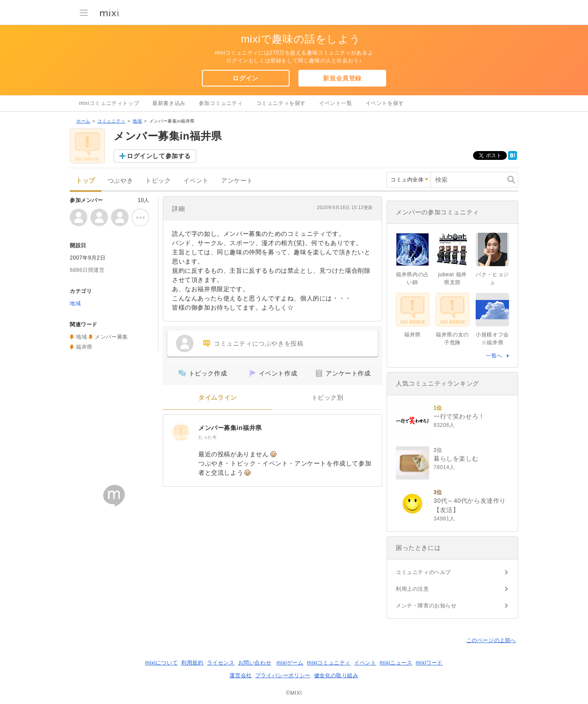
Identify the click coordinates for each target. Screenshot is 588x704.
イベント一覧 (336, 103)
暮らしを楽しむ (456, 459)
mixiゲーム (290, 663)
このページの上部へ (491, 640)
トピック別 (328, 398)
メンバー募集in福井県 (230, 428)
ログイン (245, 78)
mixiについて (161, 663)
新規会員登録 (342, 78)
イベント (196, 181)
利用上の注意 (412, 589)
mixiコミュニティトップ (109, 103)
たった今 (208, 437)
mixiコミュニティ (329, 663)
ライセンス (221, 663)
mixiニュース (396, 663)
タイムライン (218, 398)
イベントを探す (385, 103)
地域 (137, 121)
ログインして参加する (159, 156)
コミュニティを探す (281, 103)
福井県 (84, 347)
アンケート (237, 181)
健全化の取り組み (336, 675)
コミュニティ (111, 121)
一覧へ (494, 356)
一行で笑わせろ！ (459, 416)
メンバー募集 (111, 337)
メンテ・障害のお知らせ (426, 606)
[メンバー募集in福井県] (181, 432)
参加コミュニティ (221, 103)
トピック (158, 181)
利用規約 (192, 663)
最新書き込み (169, 103)
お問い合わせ (255, 663)
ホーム (83, 121)
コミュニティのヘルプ (423, 572)
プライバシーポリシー (283, 675)
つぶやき (120, 181)
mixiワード (429, 663)
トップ (86, 181)
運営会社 (240, 675)
